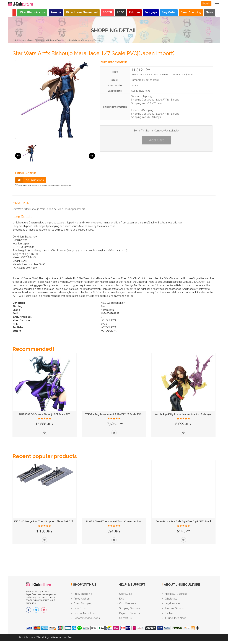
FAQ (120, 600)
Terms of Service (173, 610)
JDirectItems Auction (32, 12)
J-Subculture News (174, 621)
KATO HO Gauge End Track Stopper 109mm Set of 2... (48, 521)
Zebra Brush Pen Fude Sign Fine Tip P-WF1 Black (184, 521)
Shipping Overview (129, 610)
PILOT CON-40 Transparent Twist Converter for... (115, 521)
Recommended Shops (85, 621)
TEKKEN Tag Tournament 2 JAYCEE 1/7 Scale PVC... (116, 414)
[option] (29, 153)
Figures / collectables (74, 40)
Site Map (168, 616)
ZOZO (120, 12)
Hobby (54, 40)
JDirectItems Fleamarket (82, 12)
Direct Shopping (191, 12)
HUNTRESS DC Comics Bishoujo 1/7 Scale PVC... (45, 414)
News (209, 12)
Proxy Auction (80, 600)
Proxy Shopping (82, 594)
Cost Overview (126, 605)
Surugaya (151, 12)
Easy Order (169, 12)
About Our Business (175, 594)
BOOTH (107, 12)
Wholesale (170, 600)
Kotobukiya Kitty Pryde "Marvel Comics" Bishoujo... (185, 414)
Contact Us (124, 621)
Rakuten (134, 12)
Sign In (206, 4)
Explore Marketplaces (85, 616)
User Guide (124, 594)
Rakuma (56, 12)
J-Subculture (20, 40)
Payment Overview (129, 616)
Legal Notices (171, 605)
